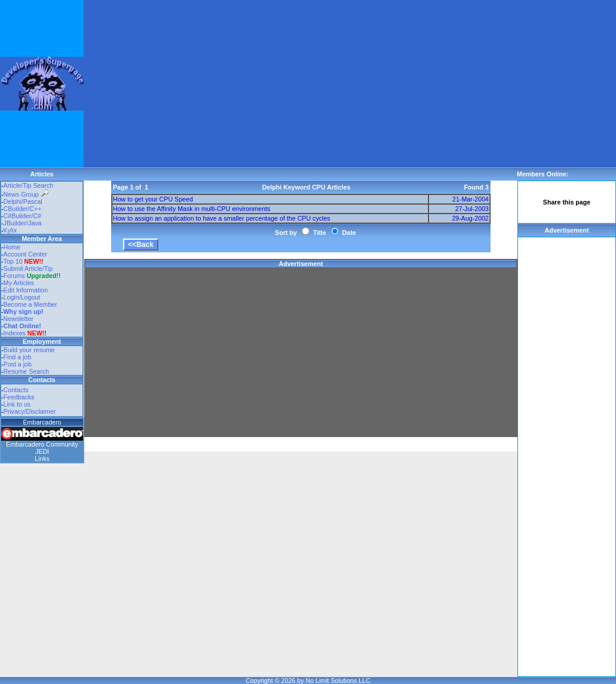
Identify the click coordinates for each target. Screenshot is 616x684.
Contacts (16, 390)
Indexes (15, 333)
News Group (26, 194)
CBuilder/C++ (23, 209)
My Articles (19, 283)
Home (12, 247)
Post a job (18, 364)
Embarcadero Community (42, 444)
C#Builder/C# (22, 216)
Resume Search (26, 371)
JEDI (42, 451)
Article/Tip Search (29, 185)
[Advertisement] (271, 84)
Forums (32, 276)
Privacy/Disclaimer (30, 411)
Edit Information (26, 290)
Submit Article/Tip (28, 268)
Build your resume (29, 350)
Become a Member (30, 304)
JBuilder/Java (23, 223)
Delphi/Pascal (23, 201)
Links (42, 459)
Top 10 (13, 261)
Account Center (25, 254)
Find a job (18, 357)
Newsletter (19, 319)
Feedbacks (19, 397)
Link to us (17, 404)
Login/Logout (22, 297)
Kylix (10, 230)
